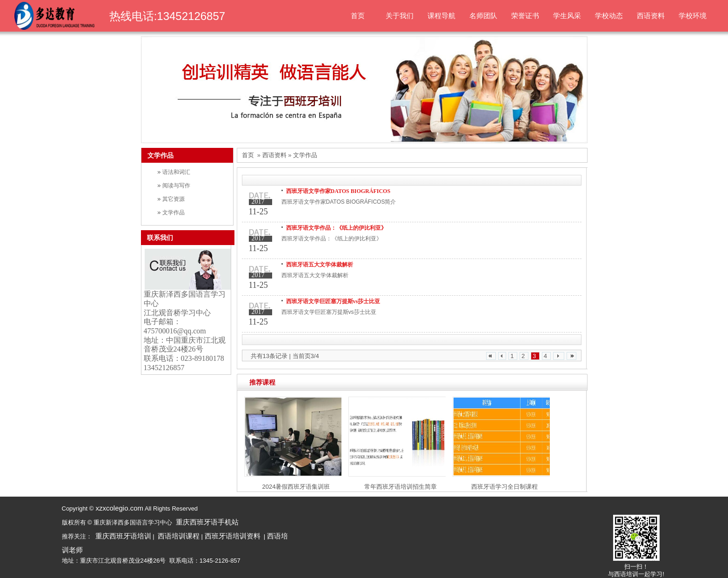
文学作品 (174, 213)
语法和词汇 (176, 172)
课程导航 (441, 16)
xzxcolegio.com (118, 508)
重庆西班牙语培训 (123, 536)
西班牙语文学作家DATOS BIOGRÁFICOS (338, 191)
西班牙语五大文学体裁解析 (320, 265)
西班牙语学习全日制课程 (504, 487)
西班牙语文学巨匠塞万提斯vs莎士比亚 (333, 301)
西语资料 (651, 16)
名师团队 (483, 16)
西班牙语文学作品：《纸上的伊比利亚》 (336, 228)
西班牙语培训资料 (233, 536)
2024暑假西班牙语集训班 (296, 487)
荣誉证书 (525, 16)
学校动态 (609, 16)
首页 (358, 16)
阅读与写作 (176, 186)
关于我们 (400, 16)
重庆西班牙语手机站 (207, 522)
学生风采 (567, 16)
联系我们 (160, 238)
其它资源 (174, 199)
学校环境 (693, 16)
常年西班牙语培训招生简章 (401, 487)
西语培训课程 (179, 536)
